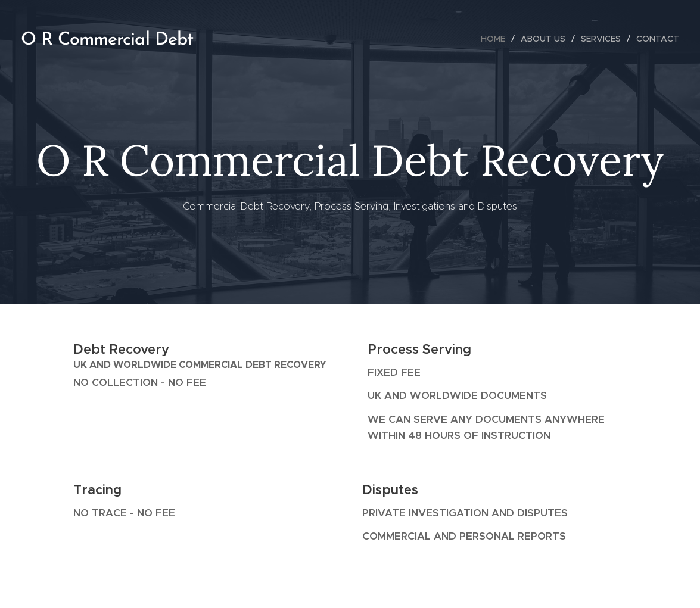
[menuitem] (496, 39)
